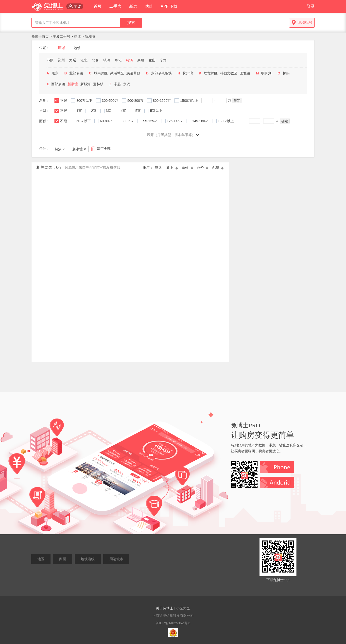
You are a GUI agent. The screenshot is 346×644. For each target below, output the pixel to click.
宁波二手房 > (63, 36)
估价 (149, 6)
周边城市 (116, 559)
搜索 (131, 23)
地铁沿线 (88, 559)
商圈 (63, 559)
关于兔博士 (165, 608)
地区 (41, 559)
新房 (133, 6)
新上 (173, 168)
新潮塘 (90, 36)
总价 (203, 168)
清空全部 (104, 149)
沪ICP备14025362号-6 (173, 623)
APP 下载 (169, 6)
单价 (188, 168)
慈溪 (77, 36)
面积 (218, 168)
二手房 (115, 6)
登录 (311, 6)
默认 (159, 168)
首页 (98, 6)
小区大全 (183, 608)
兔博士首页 (41, 36)
